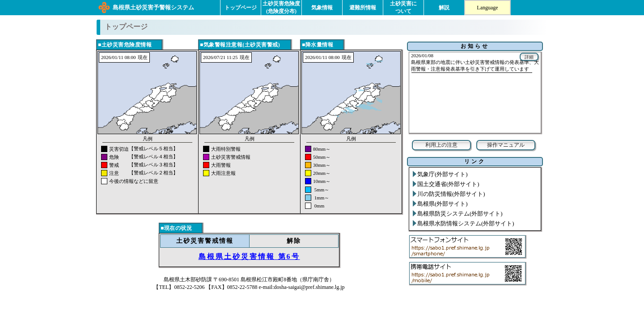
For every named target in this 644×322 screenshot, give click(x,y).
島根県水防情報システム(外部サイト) (466, 223)
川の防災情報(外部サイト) (451, 194)
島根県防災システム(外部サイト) (460, 214)
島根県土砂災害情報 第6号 (249, 256)
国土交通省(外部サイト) (448, 184)
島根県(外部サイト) (443, 204)
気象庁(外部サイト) (443, 174)
